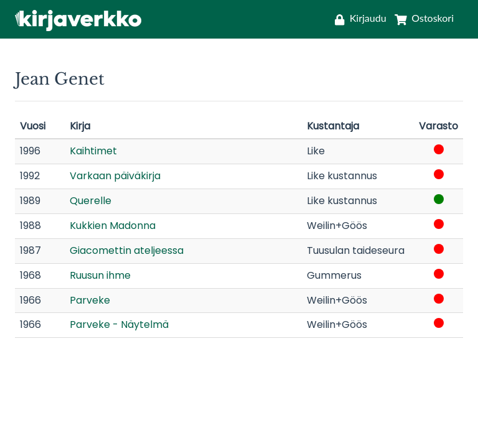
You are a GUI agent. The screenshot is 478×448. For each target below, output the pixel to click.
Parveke (90, 300)
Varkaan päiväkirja (115, 176)
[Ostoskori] (422, 18)
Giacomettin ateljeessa (127, 250)
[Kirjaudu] (360, 18)
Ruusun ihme (100, 275)
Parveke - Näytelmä (119, 324)
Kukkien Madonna (113, 226)
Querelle (91, 201)
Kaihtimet (93, 151)
